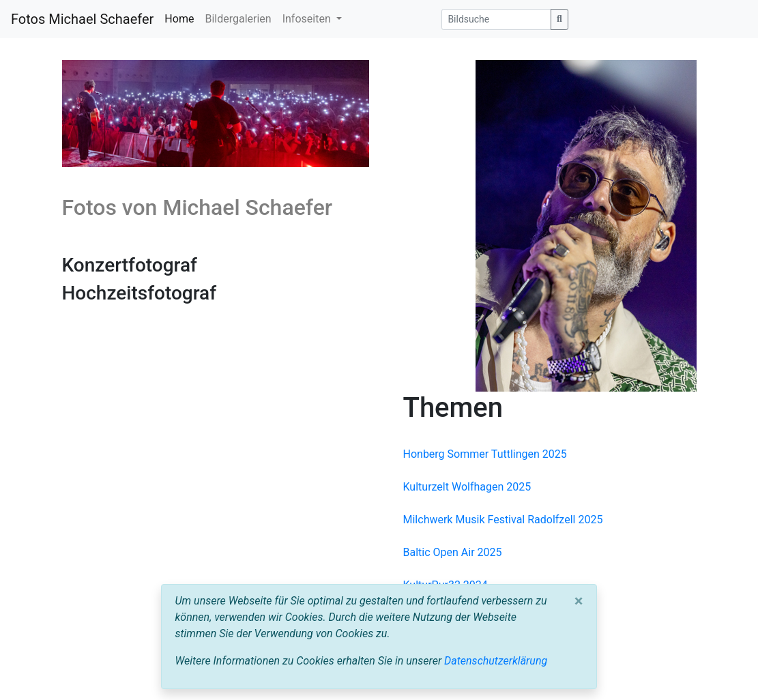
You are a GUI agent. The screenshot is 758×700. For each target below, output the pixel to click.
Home (179, 19)
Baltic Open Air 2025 (453, 552)
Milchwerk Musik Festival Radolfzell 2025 (503, 520)
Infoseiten (308, 19)
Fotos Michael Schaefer (82, 19)
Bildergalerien (238, 19)
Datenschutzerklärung (496, 661)
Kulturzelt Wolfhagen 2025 (467, 487)
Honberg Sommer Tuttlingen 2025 (485, 454)
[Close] (579, 601)
